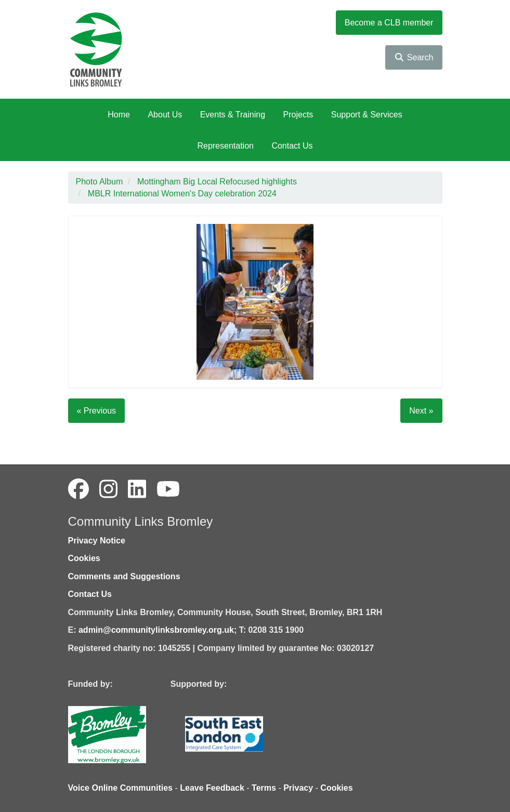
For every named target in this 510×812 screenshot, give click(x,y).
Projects (298, 115)
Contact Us (292, 146)
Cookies (84, 558)
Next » (421, 411)
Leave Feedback (212, 788)
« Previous (97, 411)
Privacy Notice (97, 541)
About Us (165, 115)
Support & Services (367, 115)
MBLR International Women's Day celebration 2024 (182, 194)
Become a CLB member (389, 23)
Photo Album (100, 182)
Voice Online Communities (121, 788)
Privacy (298, 788)
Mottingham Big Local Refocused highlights (217, 182)
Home (119, 115)
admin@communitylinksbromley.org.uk (156, 630)
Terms (264, 788)
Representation (225, 146)
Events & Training (233, 115)
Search (414, 57)
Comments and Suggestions (124, 576)
